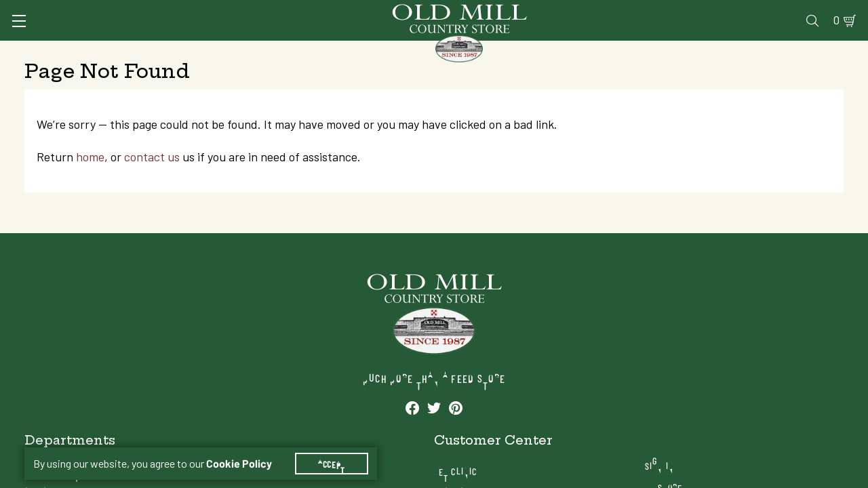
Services (494, 11)
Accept (340, 447)
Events (746, 11)
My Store (732, 396)
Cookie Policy (247, 447)
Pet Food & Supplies (515, 51)
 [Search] (828, 51)
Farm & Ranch (759, 51)
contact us (164, 219)
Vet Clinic (557, 11)
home (102, 219)
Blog (790, 11)
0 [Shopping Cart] (821, 11)
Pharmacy (621, 11)
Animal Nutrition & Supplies (363, 51)
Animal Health (228, 51)
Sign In (195, 11)
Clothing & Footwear (647, 51)
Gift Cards (687, 11)
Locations (734, 418)
